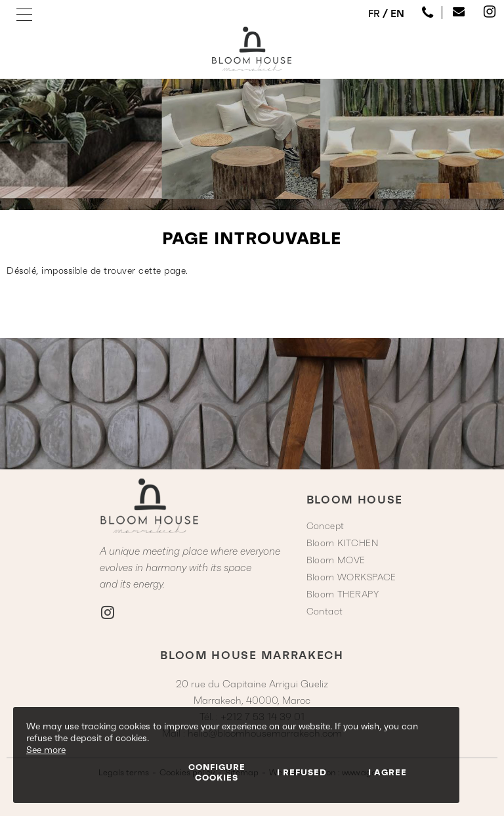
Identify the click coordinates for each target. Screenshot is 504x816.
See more (46, 750)
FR (374, 13)
